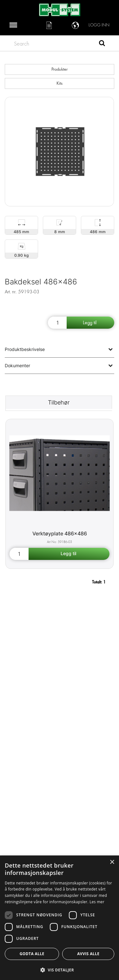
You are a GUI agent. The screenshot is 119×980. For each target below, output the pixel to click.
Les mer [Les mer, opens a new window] (97, 902)
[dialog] (60, 918)
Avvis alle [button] (88, 954)
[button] (60, 970)
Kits (60, 83)
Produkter (60, 69)
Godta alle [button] (32, 954)
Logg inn (99, 25)
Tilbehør (59, 402)
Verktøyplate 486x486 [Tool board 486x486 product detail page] (60, 533)
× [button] (112, 862)
